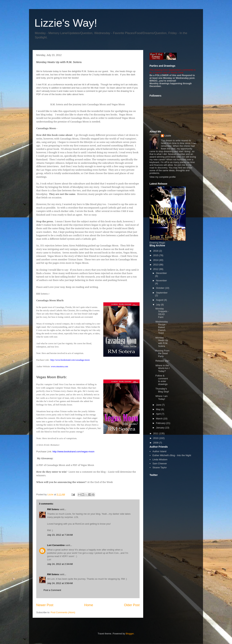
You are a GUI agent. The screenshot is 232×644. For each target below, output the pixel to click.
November (161, 281)
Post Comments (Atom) (63, 612)
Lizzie (168, 136)
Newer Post (45, 605)
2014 (156, 260)
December (161, 273)
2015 (156, 255)
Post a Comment (52, 590)
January (161, 428)
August (160, 300)
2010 (156, 438)
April (159, 414)
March (160, 419)
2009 (156, 443)
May (159, 409)
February (161, 423)
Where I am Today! (161, 398)
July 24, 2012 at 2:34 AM (60, 564)
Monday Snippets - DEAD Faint (162, 313)
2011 (156, 433)
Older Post (132, 605)
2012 (156, 269)
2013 (156, 265)
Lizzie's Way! (66, 23)
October (161, 288)
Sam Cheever (160, 463)
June (159, 405)
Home (89, 605)
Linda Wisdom (160, 459)
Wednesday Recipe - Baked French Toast (161, 327)
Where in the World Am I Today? (162, 368)
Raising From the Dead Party (162, 353)
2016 (156, 251)
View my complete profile (163, 177)
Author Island (159, 451)
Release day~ (163, 361)
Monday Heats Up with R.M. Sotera (162, 342)
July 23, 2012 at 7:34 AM (60, 535)
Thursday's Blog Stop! (162, 390)
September (162, 293)
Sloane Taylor (160, 467)
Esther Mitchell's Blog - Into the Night (172, 455)
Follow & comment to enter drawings (161, 380)
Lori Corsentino (56, 545)
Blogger (130, 634)
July (159, 305)
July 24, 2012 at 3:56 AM (60, 583)
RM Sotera (53, 509)
